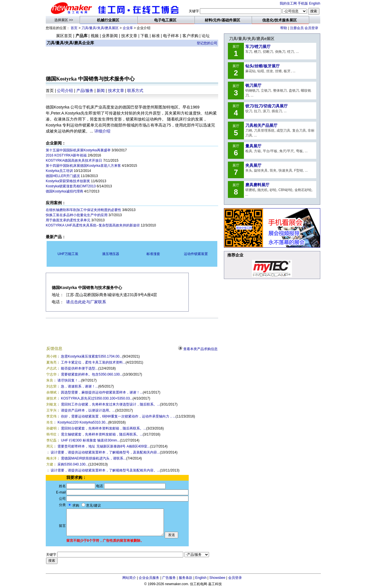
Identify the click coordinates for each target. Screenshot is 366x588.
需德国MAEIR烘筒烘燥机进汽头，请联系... (94, 458)
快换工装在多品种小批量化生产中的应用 (77, 215)
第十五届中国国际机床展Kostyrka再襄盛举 (78, 150)
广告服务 (169, 578)
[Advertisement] (132, 62)
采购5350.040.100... (73, 464)
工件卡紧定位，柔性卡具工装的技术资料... (93, 362)
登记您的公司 (207, 43)
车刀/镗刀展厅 (258, 47)
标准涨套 (153, 254)
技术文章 (116, 91)
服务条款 (186, 578)
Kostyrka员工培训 (59, 171)
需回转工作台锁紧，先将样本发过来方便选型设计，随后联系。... (110, 404)
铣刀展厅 (253, 85)
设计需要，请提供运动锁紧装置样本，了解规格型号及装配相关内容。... (105, 470)
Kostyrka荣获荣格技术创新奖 (68, 181)
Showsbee (217, 578)
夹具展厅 (253, 165)
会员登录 (311, 28)
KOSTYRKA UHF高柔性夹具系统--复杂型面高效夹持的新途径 (93, 225)
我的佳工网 (288, 3)
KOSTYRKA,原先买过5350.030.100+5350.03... (97, 398)
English (315, 3)
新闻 (101, 91)
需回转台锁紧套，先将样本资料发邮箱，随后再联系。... (104, 428)
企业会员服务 (149, 578)
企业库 (128, 28)
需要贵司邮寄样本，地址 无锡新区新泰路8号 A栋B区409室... (104, 446)
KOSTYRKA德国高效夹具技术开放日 (74, 160)
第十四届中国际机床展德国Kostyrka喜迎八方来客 (83, 166)
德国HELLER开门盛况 (63, 176)
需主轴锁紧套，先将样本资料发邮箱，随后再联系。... (102, 434)
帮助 (284, 28)
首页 (74, 28)
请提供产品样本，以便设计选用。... (88, 410)
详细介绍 (102, 131)
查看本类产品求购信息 (200, 349)
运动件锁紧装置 (196, 254)
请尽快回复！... (69, 380)
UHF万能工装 (68, 254)
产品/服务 (85, 91)
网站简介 (129, 578)
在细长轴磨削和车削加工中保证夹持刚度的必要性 (83, 210)
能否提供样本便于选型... (79, 368)
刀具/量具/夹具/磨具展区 (100, 28)
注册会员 (297, 28)
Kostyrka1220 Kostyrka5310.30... (83, 422)
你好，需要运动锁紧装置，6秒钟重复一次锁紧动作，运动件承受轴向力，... (118, 416)
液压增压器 (111, 254)
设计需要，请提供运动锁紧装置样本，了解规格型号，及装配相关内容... (105, 452)
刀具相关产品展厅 (261, 125)
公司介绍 (65, 91)
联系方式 (135, 91)
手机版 (303, 3)
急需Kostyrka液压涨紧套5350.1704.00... (91, 356)
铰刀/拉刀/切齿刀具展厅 (266, 106)
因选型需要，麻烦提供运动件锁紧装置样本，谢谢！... (102, 392)
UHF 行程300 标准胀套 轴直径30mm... (90, 440)
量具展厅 (253, 146)
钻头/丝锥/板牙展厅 (262, 66)
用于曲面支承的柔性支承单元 (68, 220)
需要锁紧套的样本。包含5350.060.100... (92, 374)
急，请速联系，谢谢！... (79, 386)
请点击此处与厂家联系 (86, 302)
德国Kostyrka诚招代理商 (64, 191)
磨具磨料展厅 (257, 185)
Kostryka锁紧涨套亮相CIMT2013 (71, 186)
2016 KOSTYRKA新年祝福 (66, 155)
